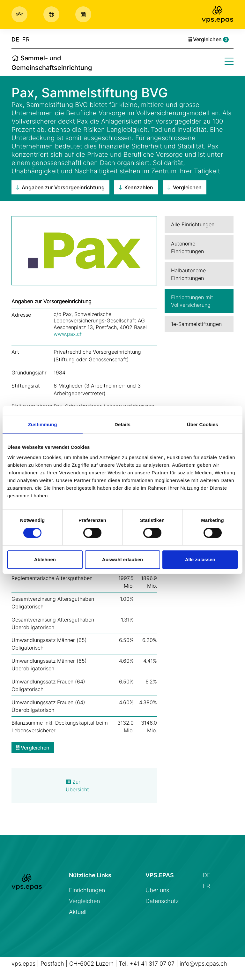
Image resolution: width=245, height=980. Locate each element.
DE (15, 39)
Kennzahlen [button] (136, 187)
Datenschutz (162, 901)
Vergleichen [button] (185, 187)
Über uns (157, 890)
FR (26, 39)
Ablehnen (45, 559)
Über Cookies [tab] (203, 424)
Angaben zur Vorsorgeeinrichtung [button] (60, 187)
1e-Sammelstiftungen (196, 324)
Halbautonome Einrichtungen (188, 274)
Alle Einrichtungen (193, 224)
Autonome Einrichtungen (187, 247)
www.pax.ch (68, 334)
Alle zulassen (200, 559)
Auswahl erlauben (122, 559)
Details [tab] (122, 424)
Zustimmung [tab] (43, 424)
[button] (21, 14)
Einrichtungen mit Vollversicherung (192, 301)
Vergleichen (209, 39)
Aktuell (78, 912)
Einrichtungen (87, 890)
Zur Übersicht (77, 786)
